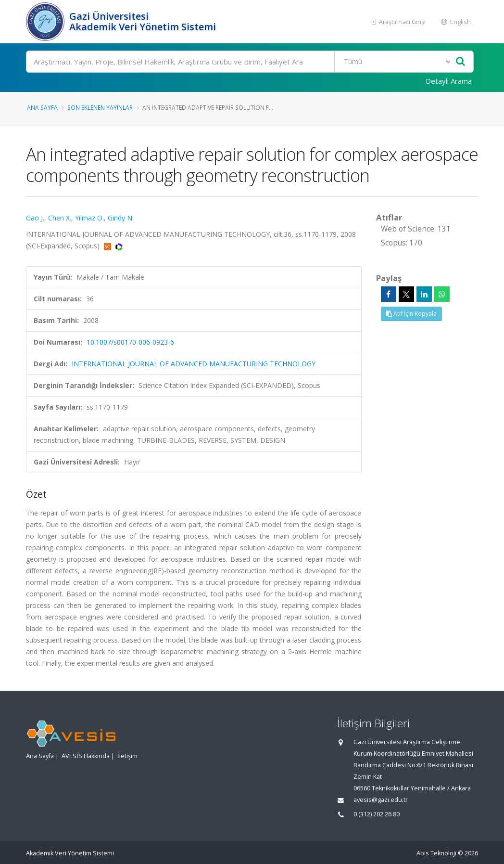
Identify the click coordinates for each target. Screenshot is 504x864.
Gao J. (35, 218)
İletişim (127, 756)
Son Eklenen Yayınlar (100, 107)
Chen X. (60, 218)
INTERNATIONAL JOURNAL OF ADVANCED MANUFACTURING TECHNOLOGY (194, 364)
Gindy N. (121, 218)
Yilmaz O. (89, 218)
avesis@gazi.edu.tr (381, 800)
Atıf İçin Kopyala (411, 314)
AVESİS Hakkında (86, 756)
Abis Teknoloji (436, 853)
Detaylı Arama (449, 81)
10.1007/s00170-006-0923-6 (130, 342)
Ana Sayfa (42, 107)
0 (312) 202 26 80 (377, 814)
